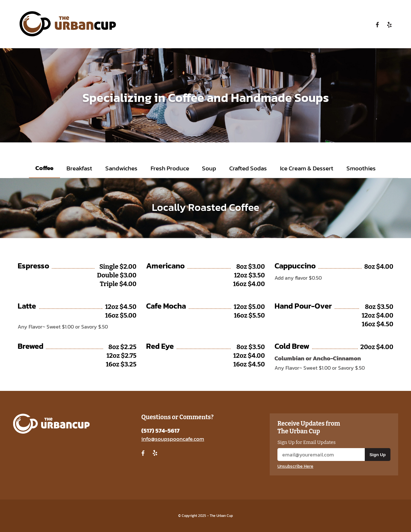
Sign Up (378, 455)
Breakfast (79, 168)
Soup (209, 168)
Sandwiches (121, 168)
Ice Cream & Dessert (307, 168)
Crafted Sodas (248, 168)
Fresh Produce (170, 168)
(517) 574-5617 (160, 431)
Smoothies (361, 168)
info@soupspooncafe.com (173, 439)
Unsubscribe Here (295, 466)
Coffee (44, 168)
